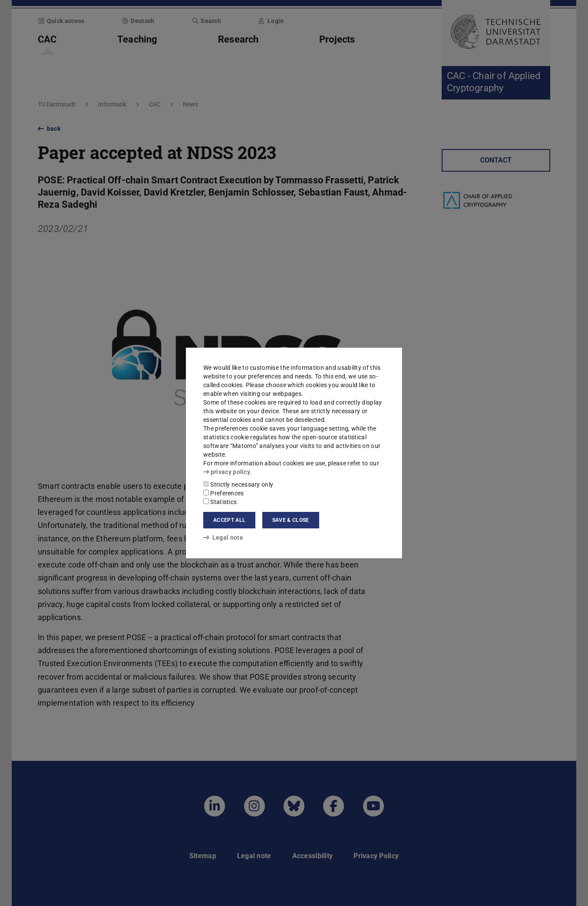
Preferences (224, 493)
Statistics (220, 502)
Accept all (229, 520)
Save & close (291, 520)
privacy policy (227, 472)
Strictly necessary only (238, 485)
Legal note (223, 538)
